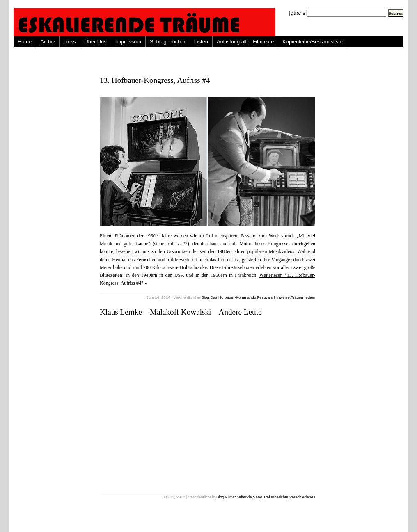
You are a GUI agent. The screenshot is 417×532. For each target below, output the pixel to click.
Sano (257, 497)
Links (70, 42)
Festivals (265, 297)
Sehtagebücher (168, 42)
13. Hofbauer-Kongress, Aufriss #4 (155, 80)
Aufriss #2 (176, 244)
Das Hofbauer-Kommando (233, 297)
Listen (201, 42)
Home (25, 42)
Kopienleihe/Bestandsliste (313, 42)
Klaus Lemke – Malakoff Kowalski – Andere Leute (181, 312)
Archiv (48, 42)
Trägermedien (303, 297)
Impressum (128, 42)
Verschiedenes (302, 497)
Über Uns (96, 42)
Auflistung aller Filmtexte (245, 42)
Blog (205, 297)
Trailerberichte (276, 497)
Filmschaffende (239, 497)
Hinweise (282, 297)
